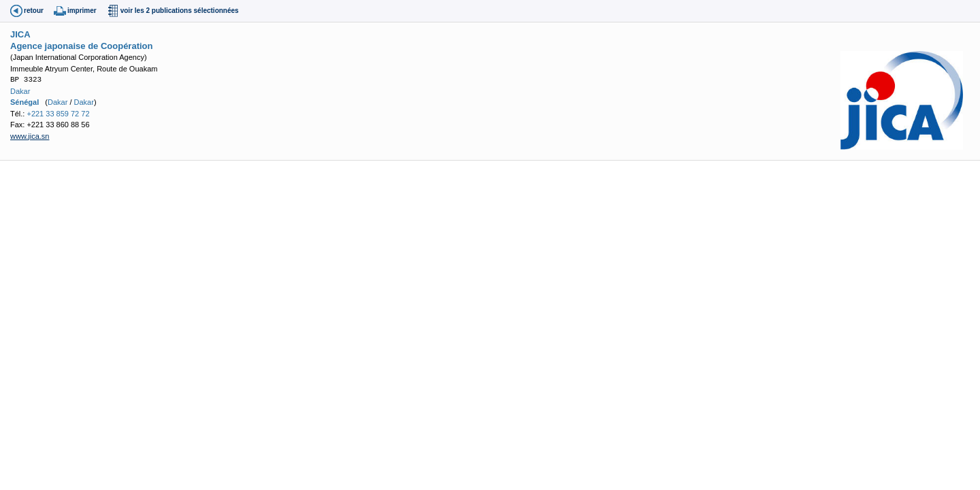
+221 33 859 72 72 (58, 114)
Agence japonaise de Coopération (82, 46)
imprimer (82, 11)
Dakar (20, 91)
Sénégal (24, 102)
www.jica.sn (30, 136)
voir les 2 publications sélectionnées (180, 11)
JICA (20, 34)
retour (34, 11)
